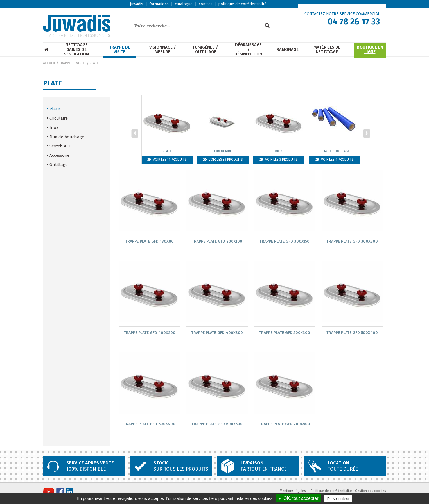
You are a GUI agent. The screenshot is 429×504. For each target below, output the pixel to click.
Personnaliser (338, 499)
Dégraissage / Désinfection (248, 49)
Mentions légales (293, 492)
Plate (94, 63)
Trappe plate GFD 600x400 (150, 425)
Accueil (49, 63)
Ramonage (288, 50)
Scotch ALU (61, 146)
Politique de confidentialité (331, 492)
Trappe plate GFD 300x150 (285, 241)
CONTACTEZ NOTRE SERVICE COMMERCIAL (342, 14)
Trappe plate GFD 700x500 (285, 425)
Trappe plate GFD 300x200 (352, 241)
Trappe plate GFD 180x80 (149, 241)
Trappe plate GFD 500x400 (352, 333)
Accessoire (59, 155)
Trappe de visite (120, 50)
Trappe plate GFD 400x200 (150, 333)
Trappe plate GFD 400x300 (217, 333)
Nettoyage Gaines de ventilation (76, 49)
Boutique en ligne (370, 50)
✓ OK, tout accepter (299, 498)
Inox (54, 128)
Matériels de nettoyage (327, 50)
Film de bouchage (67, 137)
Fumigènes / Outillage (206, 50)
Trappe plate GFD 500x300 (285, 333)
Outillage (58, 165)
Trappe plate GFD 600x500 (217, 425)
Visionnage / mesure (163, 50)
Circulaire (59, 118)
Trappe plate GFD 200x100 (217, 241)
